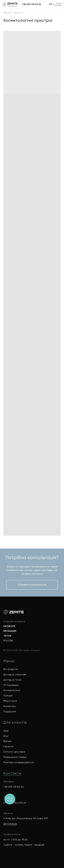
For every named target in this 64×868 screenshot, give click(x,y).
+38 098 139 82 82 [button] (14, 787)
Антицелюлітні (12, 690)
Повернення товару (15, 757)
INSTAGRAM (10, 631)
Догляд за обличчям (15, 674)
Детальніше (10, 824)
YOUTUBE (8, 641)
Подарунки (10, 711)
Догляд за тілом (12, 680)
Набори (8, 696)
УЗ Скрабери (11, 685)
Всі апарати (10, 669)
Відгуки (8, 741)
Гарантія (8, 746)
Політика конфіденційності (19, 762)
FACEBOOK (9, 626)
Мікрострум (10, 701)
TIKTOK (7, 636)
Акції (6, 731)
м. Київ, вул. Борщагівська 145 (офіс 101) (26, 818)
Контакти (12, 773)
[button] (31, 4)
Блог (6, 736)
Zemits (7, 13)
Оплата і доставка (14, 752)
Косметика (10, 706)
